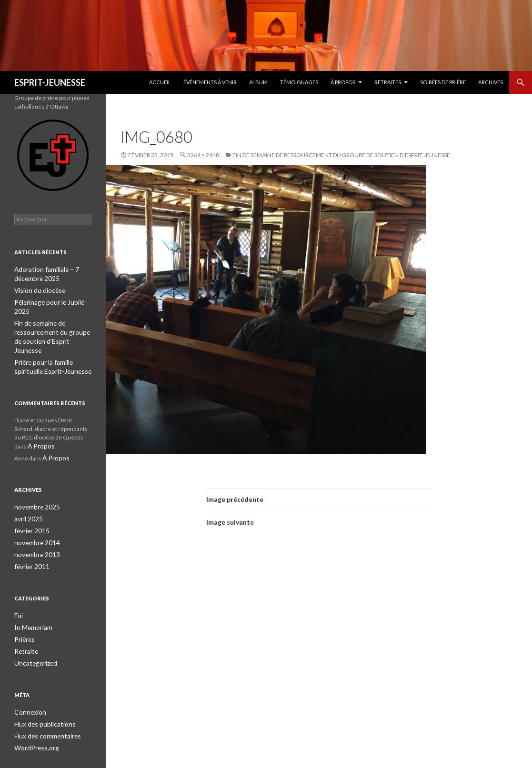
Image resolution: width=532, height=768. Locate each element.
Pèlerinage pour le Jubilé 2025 (52, 301)
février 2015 (30, 506)
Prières (24, 612)
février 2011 (30, 541)
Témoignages (299, 82)
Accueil (160, 82)
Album (258, 82)
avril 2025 (27, 495)
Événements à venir (210, 82)
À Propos (343, 82)
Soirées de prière (443, 82)
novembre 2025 (35, 484)
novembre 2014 (35, 518)
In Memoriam (32, 601)
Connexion (28, 683)
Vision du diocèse (37, 289)
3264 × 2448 (203, 155)
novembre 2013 (35, 529)
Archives (491, 82)
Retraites (388, 82)
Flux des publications (41, 695)
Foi (18, 589)
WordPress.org (34, 718)
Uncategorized (33, 635)
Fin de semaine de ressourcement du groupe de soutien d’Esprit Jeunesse (341, 155)
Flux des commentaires (45, 706)
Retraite (25, 623)
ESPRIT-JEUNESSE (50, 82)
